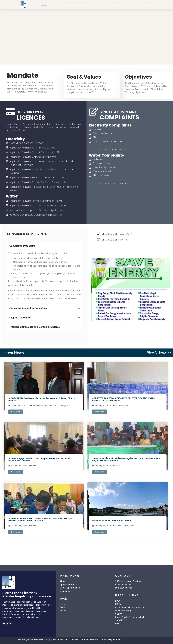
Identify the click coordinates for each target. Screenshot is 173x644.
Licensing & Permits (69, 5)
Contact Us (149, 5)
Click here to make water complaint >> (108, 183)
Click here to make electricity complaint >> (110, 149)
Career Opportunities (124, 526)
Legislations (86, 5)
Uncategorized (64, 405)
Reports (130, 5)
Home (43, 5)
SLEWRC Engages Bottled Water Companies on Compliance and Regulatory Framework (39, 459)
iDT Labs (117, 639)
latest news (38, 405)
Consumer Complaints (114, 5)
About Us (53, 5)
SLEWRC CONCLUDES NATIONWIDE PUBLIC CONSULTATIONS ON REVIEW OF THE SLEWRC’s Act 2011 (40, 519)
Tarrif (98, 5)
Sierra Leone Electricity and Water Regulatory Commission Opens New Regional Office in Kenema (126, 459)
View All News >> (159, 352)
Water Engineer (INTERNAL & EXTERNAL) (112, 521)
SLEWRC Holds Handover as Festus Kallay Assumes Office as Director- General (42, 399)
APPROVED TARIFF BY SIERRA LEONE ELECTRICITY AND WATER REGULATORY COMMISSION (124, 399)
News (46, 405)
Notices (140, 5)
